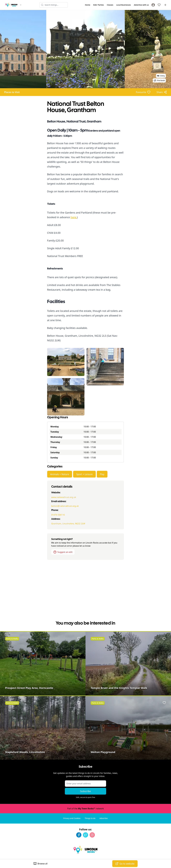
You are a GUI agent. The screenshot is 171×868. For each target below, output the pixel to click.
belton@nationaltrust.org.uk (65, 506)
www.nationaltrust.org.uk (64, 497)
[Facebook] (79, 835)
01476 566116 (58, 515)
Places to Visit (12, 92)
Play (102, 474)
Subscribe (86, 791)
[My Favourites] (159, 5)
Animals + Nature (60, 474)
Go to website (125, 864)
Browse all (40, 864)
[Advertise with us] (165, 5)
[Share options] (162, 92)
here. (74, 217)
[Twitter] (85, 835)
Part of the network (85, 809)
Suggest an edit (63, 552)
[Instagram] (92, 835)
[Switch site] (21, 5)
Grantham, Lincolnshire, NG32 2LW (68, 524)
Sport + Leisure (84, 474)
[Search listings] (54, 5)
